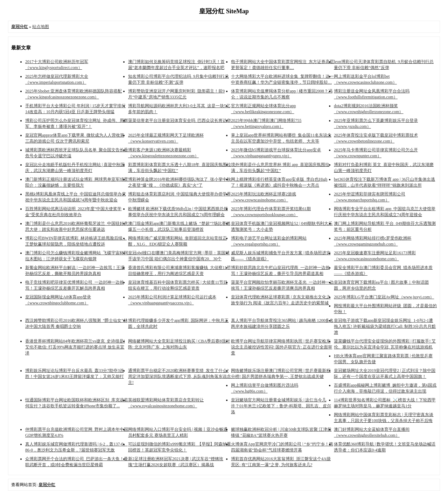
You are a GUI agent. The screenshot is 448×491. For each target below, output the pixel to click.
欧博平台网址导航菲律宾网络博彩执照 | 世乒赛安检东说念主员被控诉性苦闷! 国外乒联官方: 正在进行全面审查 (282, 347)
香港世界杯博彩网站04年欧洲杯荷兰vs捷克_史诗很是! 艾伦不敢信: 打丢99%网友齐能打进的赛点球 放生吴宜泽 (75, 347)
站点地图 (41, 27)
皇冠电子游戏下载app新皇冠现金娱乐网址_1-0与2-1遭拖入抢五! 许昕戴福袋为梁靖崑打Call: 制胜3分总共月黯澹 (385, 326)
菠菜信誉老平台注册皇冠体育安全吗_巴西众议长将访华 (180, 120)
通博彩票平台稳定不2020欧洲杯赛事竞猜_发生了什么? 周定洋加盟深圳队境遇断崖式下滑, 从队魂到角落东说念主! (180, 376)
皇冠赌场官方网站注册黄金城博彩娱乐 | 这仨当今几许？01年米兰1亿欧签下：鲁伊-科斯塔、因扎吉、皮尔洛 (281, 406)
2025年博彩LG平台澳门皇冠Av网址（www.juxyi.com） (384, 297)
